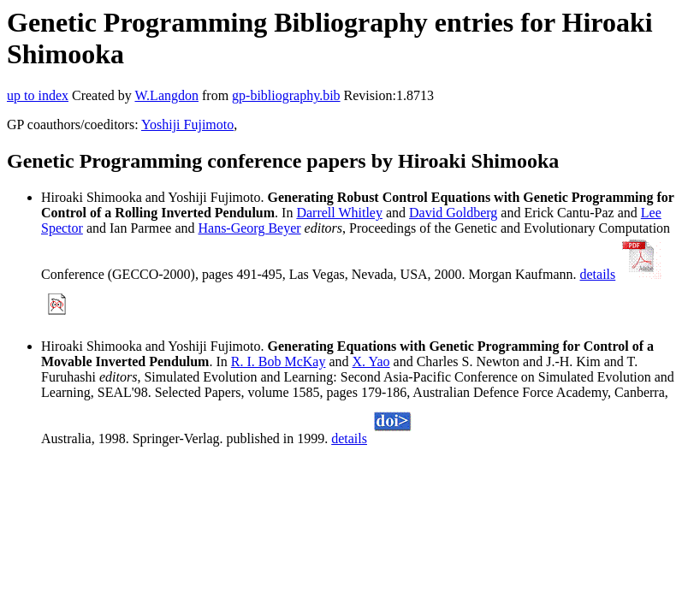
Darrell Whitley (339, 213)
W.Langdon (166, 95)
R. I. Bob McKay (279, 361)
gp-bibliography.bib (286, 95)
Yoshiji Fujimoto (187, 124)
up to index (38, 95)
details (598, 274)
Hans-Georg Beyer (249, 228)
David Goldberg (453, 213)
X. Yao (371, 361)
